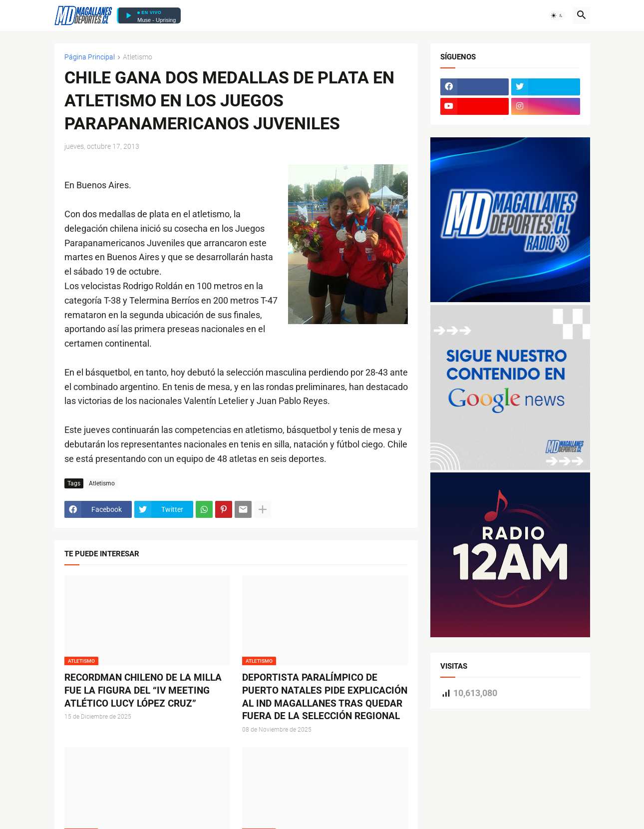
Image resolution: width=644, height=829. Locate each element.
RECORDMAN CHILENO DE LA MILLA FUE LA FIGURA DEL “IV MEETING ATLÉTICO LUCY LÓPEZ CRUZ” (143, 690)
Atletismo (138, 57)
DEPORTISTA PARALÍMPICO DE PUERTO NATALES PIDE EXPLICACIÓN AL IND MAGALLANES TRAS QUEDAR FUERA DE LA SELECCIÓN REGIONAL (325, 697)
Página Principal (90, 57)
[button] (557, 15)
